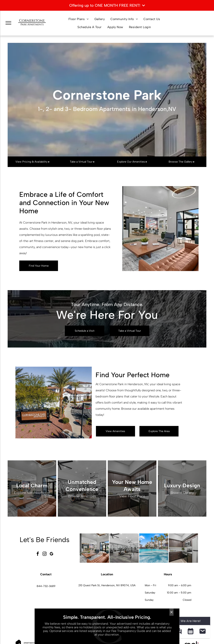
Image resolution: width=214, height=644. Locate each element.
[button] (190, 632)
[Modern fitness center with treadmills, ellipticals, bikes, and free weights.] (124, 548)
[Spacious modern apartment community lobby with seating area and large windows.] (94, 548)
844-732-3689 (46, 586)
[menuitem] (79, 19)
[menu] (8, 23)
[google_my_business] (51, 554)
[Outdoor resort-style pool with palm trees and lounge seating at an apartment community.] (154, 548)
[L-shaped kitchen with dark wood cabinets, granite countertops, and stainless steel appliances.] (183, 548)
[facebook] (38, 554)
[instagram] (45, 554)
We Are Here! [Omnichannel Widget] (191, 621)
